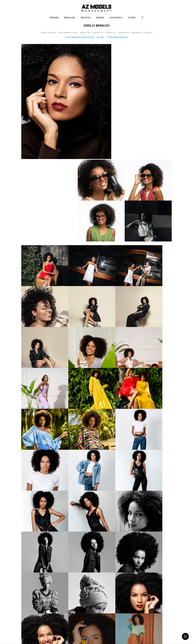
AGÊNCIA (100, 19)
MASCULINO (70, 19)
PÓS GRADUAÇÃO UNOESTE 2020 (80, 40)
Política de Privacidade (103, 638)
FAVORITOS (86, 19)
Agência (85, 638)
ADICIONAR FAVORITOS (118, 40)
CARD (101, 40)
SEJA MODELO (116, 19)
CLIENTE (132, 19)
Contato (91, 638)
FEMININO (54, 19)
